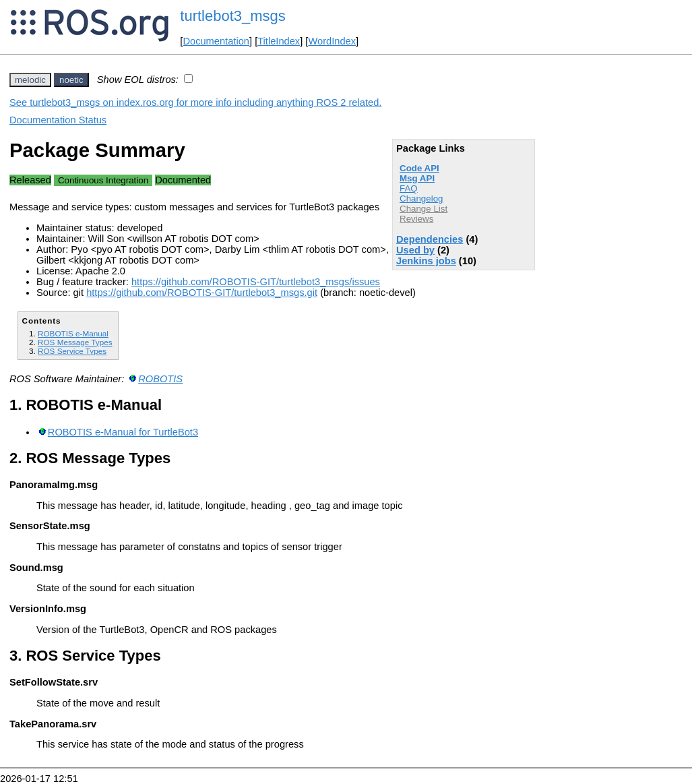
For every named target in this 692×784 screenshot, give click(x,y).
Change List (423, 209)
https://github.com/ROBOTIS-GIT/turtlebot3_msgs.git (202, 293)
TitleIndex (279, 41)
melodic (30, 80)
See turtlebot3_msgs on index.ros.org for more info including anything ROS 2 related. (195, 102)
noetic (71, 80)
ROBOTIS (160, 379)
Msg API (417, 178)
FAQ (409, 188)
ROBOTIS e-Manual (73, 333)
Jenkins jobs (426, 261)
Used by (415, 250)
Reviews (416, 219)
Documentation (216, 41)
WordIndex (332, 41)
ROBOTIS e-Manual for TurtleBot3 (123, 432)
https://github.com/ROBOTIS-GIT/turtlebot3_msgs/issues (256, 282)
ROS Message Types (75, 342)
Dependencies (430, 239)
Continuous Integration (103, 180)
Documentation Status (58, 120)
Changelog (421, 199)
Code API (419, 168)
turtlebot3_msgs (233, 16)
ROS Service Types (72, 351)
